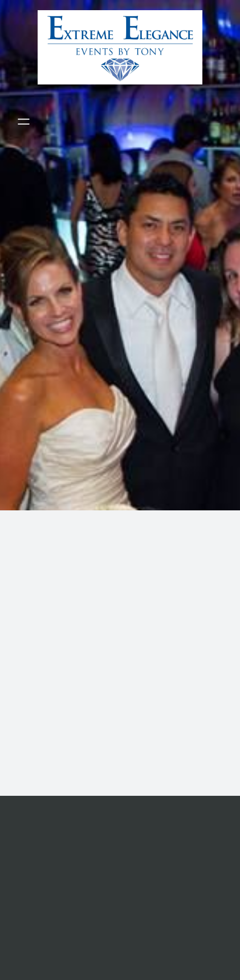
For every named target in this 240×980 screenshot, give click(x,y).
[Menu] (24, 122)
